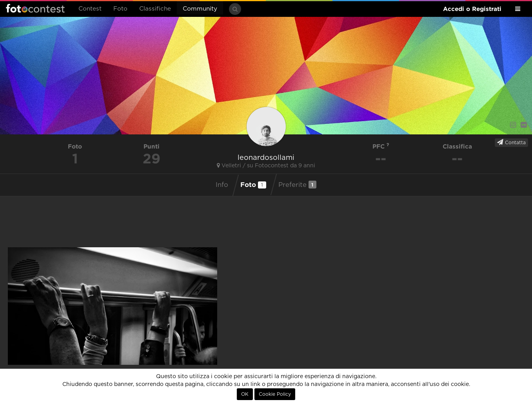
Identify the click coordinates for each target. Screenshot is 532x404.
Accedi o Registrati (472, 9)
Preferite (297, 185)
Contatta (511, 142)
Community (200, 9)
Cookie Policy (275, 394)
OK (245, 394)
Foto (120, 9)
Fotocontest (35, 8)
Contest (90, 9)
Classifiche (155, 9)
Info (222, 185)
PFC (381, 146)
